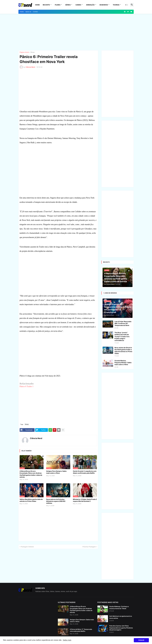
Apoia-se (28, 12)
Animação (90, 5)
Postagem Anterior (27, 547)
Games (78, 5)
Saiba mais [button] (67, 640)
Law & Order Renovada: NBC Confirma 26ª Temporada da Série (123, 323)
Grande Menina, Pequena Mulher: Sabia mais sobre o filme (123, 363)
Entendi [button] (141, 640)
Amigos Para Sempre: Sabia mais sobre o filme (56, 472)
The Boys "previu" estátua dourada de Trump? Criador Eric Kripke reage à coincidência (122, 336)
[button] (127, 5)
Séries (68, 5)
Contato (35, 12)
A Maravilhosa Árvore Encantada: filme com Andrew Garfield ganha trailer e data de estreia (31, 474)
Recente (46, 5)
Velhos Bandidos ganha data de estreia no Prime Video (31, 500)
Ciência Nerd (36, 438)
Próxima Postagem (89, 547)
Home (37, 5)
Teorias (116, 5)
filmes (33, 52)
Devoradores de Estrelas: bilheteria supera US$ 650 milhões (56, 501)
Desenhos (104, 5)
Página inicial (24, 52)
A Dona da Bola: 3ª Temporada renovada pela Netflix (81, 630)
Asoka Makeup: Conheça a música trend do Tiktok (119, 607)
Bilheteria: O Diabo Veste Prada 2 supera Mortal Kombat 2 (85, 500)
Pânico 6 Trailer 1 (27, 386)
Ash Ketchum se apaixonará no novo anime (121, 617)
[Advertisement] (76, 32)
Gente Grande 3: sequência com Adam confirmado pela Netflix (85, 472)
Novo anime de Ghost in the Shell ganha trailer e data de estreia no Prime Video (123, 351)
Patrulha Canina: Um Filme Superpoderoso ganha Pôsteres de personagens (121, 628)
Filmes (58, 5)
